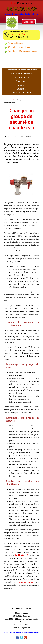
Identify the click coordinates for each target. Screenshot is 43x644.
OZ (21, 3)
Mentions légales (21, 613)
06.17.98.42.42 (21, 9)
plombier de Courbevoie (26, 582)
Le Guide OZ (9, 100)
